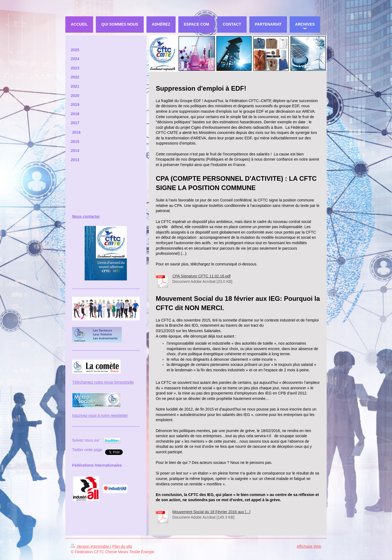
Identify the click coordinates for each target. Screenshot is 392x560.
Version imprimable (91, 546)
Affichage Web (309, 546)
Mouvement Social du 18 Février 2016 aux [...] (211, 512)
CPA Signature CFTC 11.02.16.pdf (201, 276)
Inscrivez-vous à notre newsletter (100, 415)
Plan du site (122, 546)
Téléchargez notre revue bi (95, 382)
